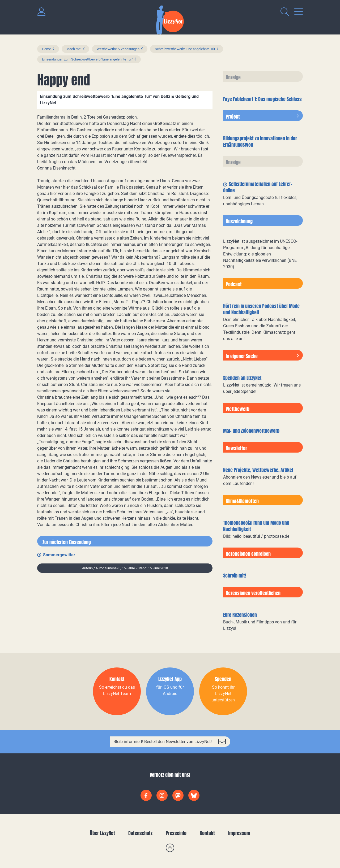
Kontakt (207, 833)
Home (46, 49)
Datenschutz (140, 833)
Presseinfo (176, 833)
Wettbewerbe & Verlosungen (118, 49)
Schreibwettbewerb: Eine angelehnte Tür (185, 49)
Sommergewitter (59, 555)
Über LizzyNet (103, 833)
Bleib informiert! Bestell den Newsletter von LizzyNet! (163, 742)
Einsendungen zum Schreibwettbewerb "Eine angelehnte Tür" (87, 59)
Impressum (239, 833)
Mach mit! (74, 49)
